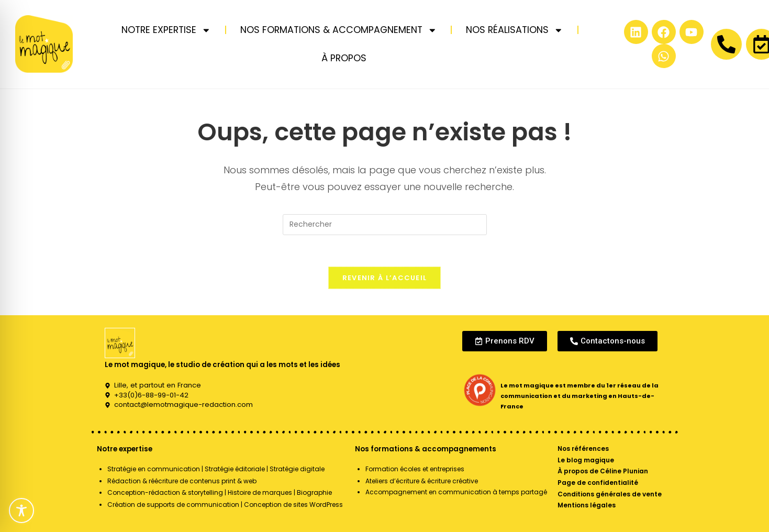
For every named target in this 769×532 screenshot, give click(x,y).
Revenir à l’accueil (385, 278)
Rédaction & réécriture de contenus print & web (182, 481)
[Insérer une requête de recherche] (385, 225)
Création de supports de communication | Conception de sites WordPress (225, 505)
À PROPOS (344, 58)
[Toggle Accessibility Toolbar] (21, 511)
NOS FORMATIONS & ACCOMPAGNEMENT (339, 30)
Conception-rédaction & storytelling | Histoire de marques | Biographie (220, 492)
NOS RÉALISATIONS (515, 30)
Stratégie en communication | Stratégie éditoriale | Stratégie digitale (216, 469)
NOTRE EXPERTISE (166, 30)
